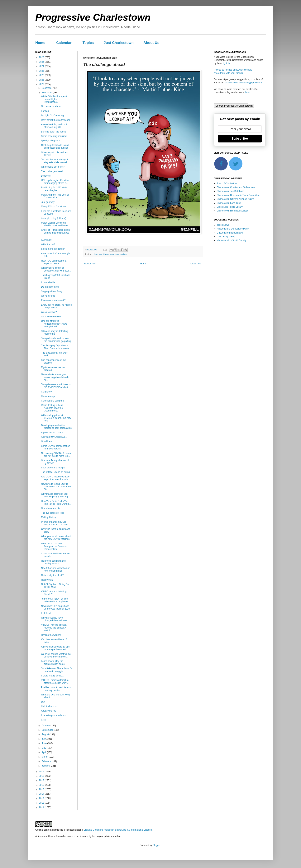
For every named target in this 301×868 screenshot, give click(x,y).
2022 (42, 75)
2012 (42, 803)
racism (123, 254)
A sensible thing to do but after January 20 (54, 126)
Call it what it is (49, 706)
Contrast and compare (53, 401)
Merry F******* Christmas (54, 207)
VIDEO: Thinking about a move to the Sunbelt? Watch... (54, 628)
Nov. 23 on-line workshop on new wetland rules (56, 569)
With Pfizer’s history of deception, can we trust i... (56, 269)
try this (226, 63)
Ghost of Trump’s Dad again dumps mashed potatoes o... (55, 233)
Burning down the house (53, 132)
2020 (42, 84)
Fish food (46, 613)
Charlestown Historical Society (232, 211)
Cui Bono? (46, 392)
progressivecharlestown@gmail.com (243, 83)
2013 (42, 798)
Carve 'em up (48, 396)
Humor (106, 254)
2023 (42, 71)
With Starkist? (48, 244)
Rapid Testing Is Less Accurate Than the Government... (52, 408)
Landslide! (46, 240)
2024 (42, 66)
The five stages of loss (53, 513)
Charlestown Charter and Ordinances (236, 187)
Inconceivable (48, 282)
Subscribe (240, 139)
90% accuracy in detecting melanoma (55, 332)
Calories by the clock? (52, 575)
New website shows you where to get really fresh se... (55, 377)
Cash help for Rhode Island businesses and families (55, 146)
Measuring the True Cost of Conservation (55, 196)
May (44, 748)
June (44, 743)
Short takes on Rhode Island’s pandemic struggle (56, 670)
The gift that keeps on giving (55, 472)
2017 (42, 780)
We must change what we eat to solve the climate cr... (56, 655)
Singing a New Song (52, 291)
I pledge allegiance (51, 141)
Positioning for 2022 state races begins (54, 189)
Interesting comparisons (53, 715)
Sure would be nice (51, 317)
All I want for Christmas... (54, 437)
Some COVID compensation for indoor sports (56, 447)
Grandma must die (51, 508)
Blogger (157, 845)
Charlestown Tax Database (230, 191)
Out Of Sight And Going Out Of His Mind (55, 586)
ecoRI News (223, 225)
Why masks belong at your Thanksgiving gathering (55, 495)
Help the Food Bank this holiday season (53, 562)
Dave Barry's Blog (226, 237)
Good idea (46, 441)
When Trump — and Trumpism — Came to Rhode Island (54, 546)
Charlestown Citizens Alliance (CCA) (235, 199)
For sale (45, 111)
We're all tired (48, 296)
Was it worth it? (49, 312)
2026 (42, 57)
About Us (151, 43)
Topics (88, 43)
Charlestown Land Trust (229, 203)
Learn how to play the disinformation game (53, 662)
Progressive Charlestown (93, 17)
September (48, 730)
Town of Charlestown (227, 183)
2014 (42, 794)
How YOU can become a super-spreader (54, 262)
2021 (42, 80)
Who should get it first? (53, 167)
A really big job (49, 711)
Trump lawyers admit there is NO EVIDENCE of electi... (56, 386)
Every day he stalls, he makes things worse (56, 306)
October (46, 726)
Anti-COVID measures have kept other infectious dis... (56, 478)
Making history (48, 517)
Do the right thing (50, 287)
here (247, 92)
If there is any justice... (53, 676)
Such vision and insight (53, 468)
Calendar (64, 43)
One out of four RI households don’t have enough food (54, 324)
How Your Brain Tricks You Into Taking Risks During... (56, 503)
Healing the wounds (51, 635)
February (47, 761)
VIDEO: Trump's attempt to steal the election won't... (55, 681)
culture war (97, 254)
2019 (42, 772)
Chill (43, 720)
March (45, 757)
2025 (42, 62)
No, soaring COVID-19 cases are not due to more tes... (56, 455)
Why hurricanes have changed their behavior (54, 619)
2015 (42, 789)
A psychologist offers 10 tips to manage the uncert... (55, 648)
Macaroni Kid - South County (231, 240)
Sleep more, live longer (53, 249)
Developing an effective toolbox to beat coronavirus (56, 427)
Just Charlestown (119, 43)
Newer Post (90, 264)
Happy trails (47, 580)
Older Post (196, 264)
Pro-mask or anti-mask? (53, 300)
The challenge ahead (52, 171)
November (47, 93)
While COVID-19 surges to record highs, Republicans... (55, 99)
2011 (42, 807)
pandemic (115, 254)
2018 (42, 776)
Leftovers (46, 176)
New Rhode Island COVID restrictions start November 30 (56, 487)
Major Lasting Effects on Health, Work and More (54, 224)
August (46, 734)
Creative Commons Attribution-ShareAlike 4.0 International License (118, 830)
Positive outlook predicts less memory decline (56, 689)
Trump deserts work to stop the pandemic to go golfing (56, 340)
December (47, 88)
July (44, 739)
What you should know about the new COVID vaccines (56, 538)
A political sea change (52, 433)
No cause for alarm (51, 106)
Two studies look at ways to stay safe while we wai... (55, 161)
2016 (42, 785)
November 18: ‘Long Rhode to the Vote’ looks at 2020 (55, 607)
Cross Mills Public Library (230, 207)
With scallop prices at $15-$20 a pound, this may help (56, 418)
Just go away (48, 202)
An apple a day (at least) (54, 218)
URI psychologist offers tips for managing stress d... (55, 182)
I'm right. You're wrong (52, 115)
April (44, 752)
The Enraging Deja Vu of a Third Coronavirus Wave (55, 347)
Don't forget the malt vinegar (55, 120)
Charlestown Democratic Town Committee (238, 195)
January (46, 766)
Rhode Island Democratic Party (233, 229)
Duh (43, 702)
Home (40, 43)
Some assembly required (54, 136)
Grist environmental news (230, 233)
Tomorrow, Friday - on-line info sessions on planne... (55, 600)
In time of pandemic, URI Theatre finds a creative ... (56, 523)
